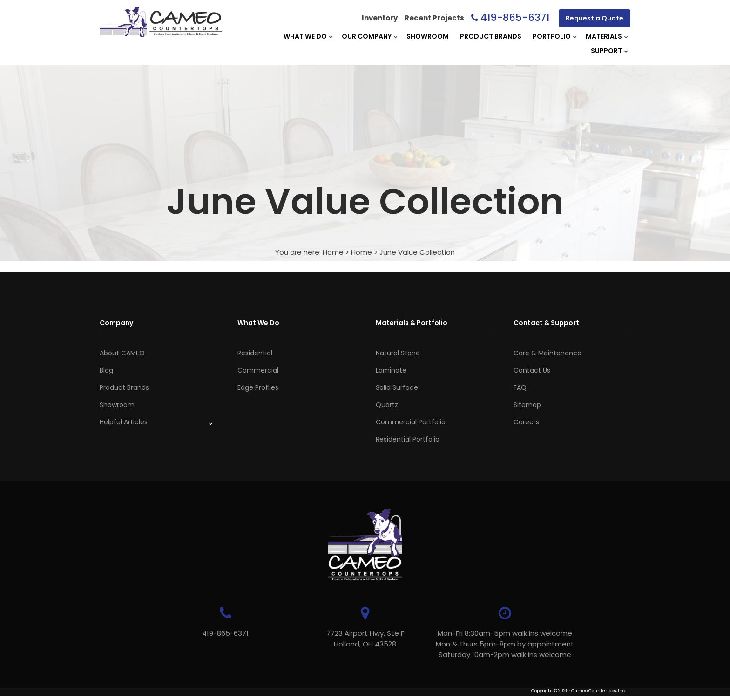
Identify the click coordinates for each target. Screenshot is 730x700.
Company (116, 323)
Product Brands (491, 36)
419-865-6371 (515, 17)
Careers (526, 422)
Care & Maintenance (547, 353)
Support (606, 51)
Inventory (380, 18)
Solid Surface (397, 387)
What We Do (305, 36)
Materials (604, 36)
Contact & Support (546, 323)
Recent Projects (434, 18)
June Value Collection (417, 252)
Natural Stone (398, 353)
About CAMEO (122, 353)
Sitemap (527, 405)
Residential (255, 353)
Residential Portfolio (408, 439)
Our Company (367, 36)
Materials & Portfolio (412, 323)
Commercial (258, 370)
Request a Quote (595, 18)
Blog (106, 370)
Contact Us (532, 370)
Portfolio (552, 36)
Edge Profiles (258, 387)
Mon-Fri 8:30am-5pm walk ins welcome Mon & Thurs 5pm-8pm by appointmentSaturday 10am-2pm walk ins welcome (505, 644)
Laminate (391, 370)
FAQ (520, 387)
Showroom (428, 36)
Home (333, 252)
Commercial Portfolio (411, 422)
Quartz (387, 405)
